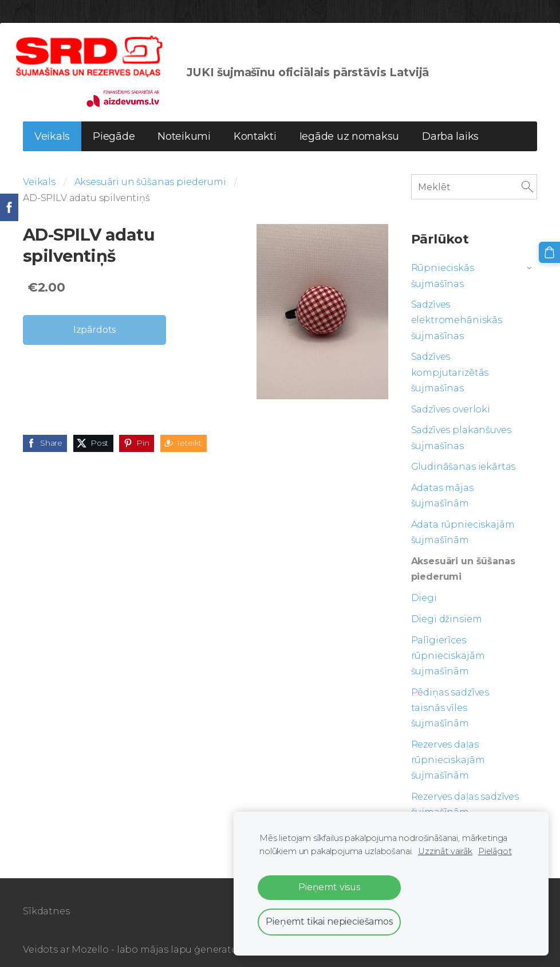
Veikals (39, 169)
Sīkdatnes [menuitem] (46, 898)
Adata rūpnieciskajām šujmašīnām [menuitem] (463, 519)
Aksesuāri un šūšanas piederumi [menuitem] (463, 556)
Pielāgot (495, 851)
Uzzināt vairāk (445, 851)
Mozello (90, 936)
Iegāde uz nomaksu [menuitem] (349, 123)
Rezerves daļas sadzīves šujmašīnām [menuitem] (465, 791)
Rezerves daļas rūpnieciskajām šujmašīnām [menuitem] (448, 747)
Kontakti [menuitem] (255, 123)
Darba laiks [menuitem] (450, 123)
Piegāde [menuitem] (114, 123)
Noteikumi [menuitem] (184, 123)
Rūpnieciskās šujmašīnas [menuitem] (443, 262)
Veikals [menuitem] (52, 123)
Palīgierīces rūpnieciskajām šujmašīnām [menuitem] (448, 642)
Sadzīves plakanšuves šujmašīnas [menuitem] (461, 424)
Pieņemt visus (329, 887)
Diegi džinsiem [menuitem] (447, 606)
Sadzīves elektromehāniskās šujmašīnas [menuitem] (457, 307)
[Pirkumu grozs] (550, 251)
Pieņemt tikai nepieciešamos (329, 921)
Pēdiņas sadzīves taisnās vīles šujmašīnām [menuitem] (450, 695)
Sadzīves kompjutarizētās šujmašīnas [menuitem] (450, 359)
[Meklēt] (474, 173)
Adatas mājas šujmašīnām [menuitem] (442, 482)
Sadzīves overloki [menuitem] (451, 396)
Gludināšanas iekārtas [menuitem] (464, 453)
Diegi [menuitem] (424, 585)
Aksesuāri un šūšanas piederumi (150, 169)
